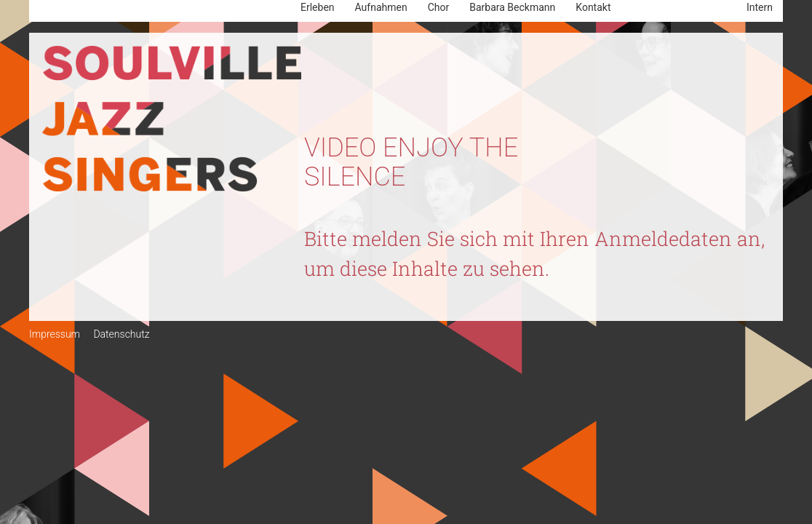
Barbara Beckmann (512, 7)
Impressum (55, 334)
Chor (439, 7)
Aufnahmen (381, 7)
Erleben (318, 7)
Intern (760, 7)
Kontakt (593, 7)
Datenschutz (121, 334)
